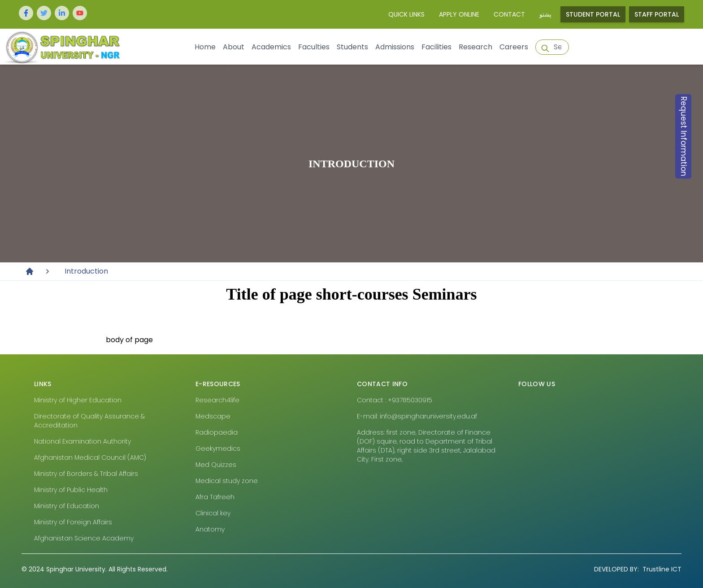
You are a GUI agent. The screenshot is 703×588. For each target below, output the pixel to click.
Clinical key (213, 513)
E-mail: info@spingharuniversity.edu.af (417, 416)
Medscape (213, 416)
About (234, 47)
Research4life (217, 400)
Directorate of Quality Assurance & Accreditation (89, 421)
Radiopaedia (217, 432)
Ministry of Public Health (71, 490)
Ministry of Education (67, 506)
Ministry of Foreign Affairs (73, 522)
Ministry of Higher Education (78, 400)
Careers (514, 47)
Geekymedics (218, 449)
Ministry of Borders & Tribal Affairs (86, 474)
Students (352, 47)
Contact (509, 14)
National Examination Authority (82, 441)
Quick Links (406, 14)
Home (205, 47)
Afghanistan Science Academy (84, 538)
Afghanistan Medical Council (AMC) (90, 457)
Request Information (684, 136)
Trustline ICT (638, 569)
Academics (271, 47)
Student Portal (593, 14)
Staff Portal (657, 14)
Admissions (395, 47)
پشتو (545, 14)
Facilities (436, 47)
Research (475, 47)
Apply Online (459, 14)
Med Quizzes (216, 465)
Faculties (314, 47)
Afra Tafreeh (215, 497)
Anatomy (210, 529)
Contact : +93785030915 (395, 400)
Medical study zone (227, 481)
